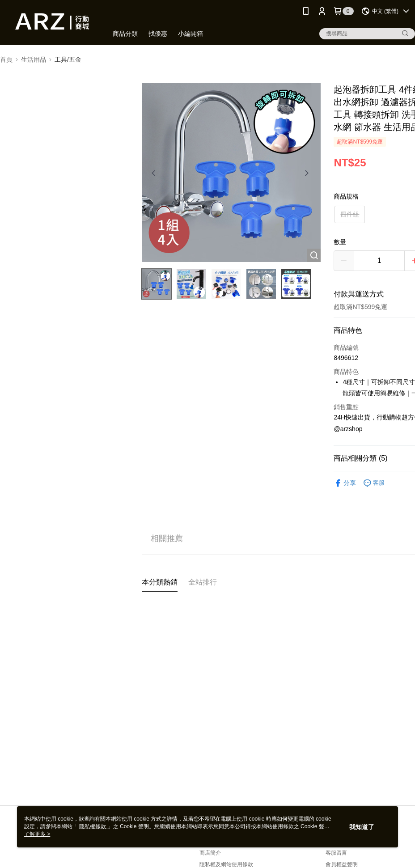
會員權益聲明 (342, 864)
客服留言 (336, 853)
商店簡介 (210, 853)
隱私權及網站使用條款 (226, 864)
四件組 (350, 214)
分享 (345, 483)
